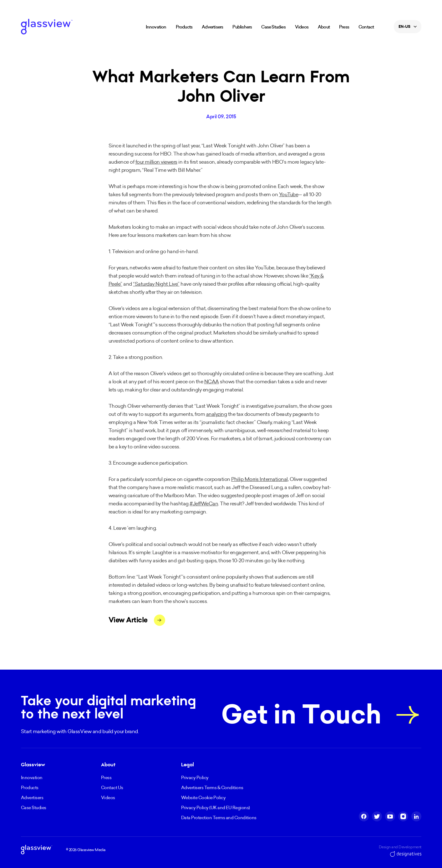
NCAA (212, 381)
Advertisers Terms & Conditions (212, 788)
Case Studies (273, 27)
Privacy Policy (195, 778)
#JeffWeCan (204, 503)
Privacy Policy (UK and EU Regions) (216, 808)
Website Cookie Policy (203, 798)
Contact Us (112, 788)
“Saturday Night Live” (156, 284)
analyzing (217, 414)
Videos (302, 27)
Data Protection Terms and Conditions (219, 818)
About (324, 27)
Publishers (242, 27)
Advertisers (212, 27)
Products (184, 27)
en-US (408, 28)
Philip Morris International (259, 479)
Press (344, 27)
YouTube (289, 194)
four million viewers (156, 162)
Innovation (156, 27)
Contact (366, 27)
